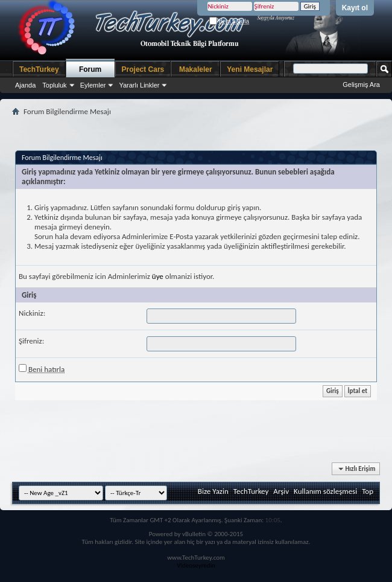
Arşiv (281, 491)
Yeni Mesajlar (250, 69)
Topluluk (54, 85)
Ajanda (25, 85)
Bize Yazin (213, 491)
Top (368, 491)
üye (158, 276)
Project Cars (143, 69)
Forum (90, 69)
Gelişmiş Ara (361, 85)
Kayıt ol (355, 8)
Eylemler (93, 85)
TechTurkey (39, 69)
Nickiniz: (32, 313)
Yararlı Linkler (139, 85)
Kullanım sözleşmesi (325, 491)
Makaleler (196, 69)
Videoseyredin (196, 565)
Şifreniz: (31, 341)
